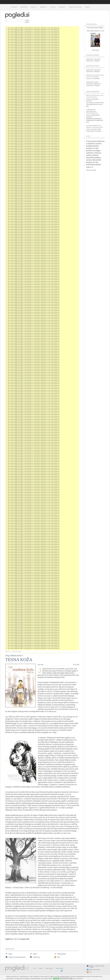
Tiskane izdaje (75, 7)
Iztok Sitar (41, 665)
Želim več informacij (78, 978)
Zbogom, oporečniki (91, 170)
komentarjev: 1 (90, 79)
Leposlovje (17, 651)
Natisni (35, 954)
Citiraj (10, 954)
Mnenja (43, 7)
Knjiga (34, 7)
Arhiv (88, 7)
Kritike (62, 7)
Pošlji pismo (36, 957)
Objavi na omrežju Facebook (17, 957)
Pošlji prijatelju (61, 954)
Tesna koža (97, 59)
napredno (27, 22)
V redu (56, 978)
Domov (14, 7)
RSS (59, 957)
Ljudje (53, 7)
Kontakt (41, 968)
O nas (34, 968)
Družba (24, 7)
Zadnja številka (59, 968)
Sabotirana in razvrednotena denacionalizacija (92, 111)
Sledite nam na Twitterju (95, 970)
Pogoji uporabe (49, 968)
